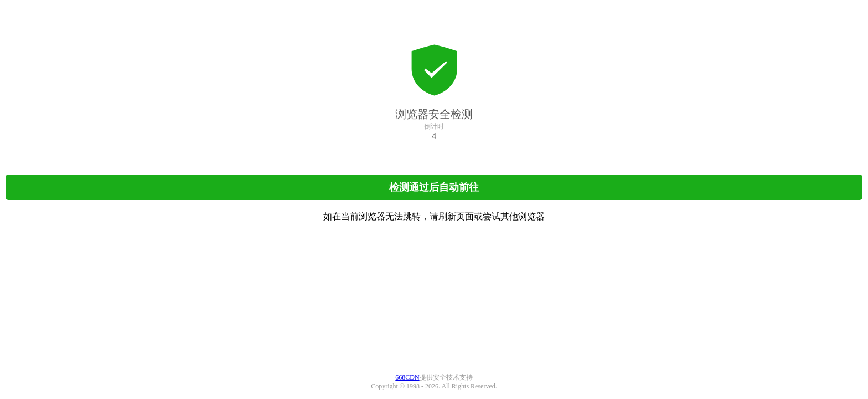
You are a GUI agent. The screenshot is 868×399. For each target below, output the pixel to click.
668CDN (407, 377)
